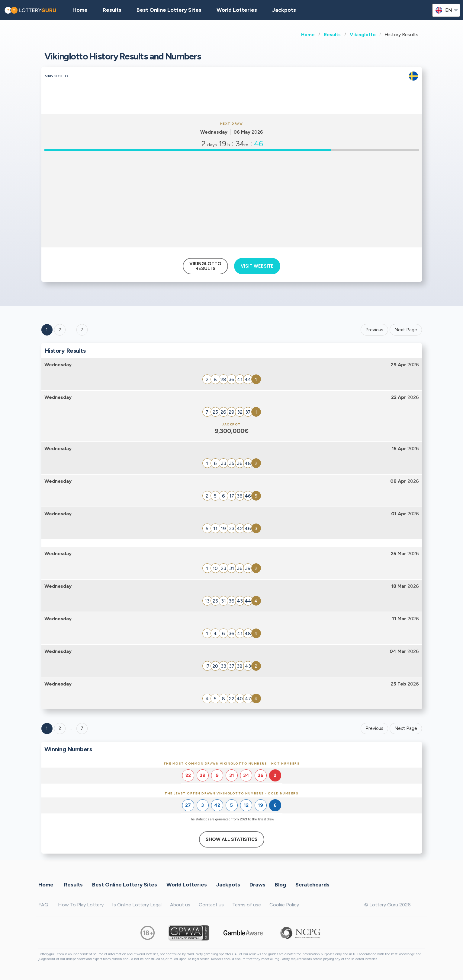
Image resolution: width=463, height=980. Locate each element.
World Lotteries (237, 10)
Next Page (406, 330)
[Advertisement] (232, 199)
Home (308, 35)
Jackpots (284, 10)
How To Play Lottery (81, 905)
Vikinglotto (363, 35)
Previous (374, 330)
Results (332, 35)
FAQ (43, 905)
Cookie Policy (284, 905)
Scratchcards (312, 885)
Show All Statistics (232, 839)
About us (180, 905)
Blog (280, 885)
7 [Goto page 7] (82, 728)
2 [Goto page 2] (60, 330)
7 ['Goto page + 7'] (82, 330)
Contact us (211, 905)
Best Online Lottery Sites (169, 10)
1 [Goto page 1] (47, 330)
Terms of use (247, 905)
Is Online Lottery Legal (137, 905)
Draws (257, 885)
